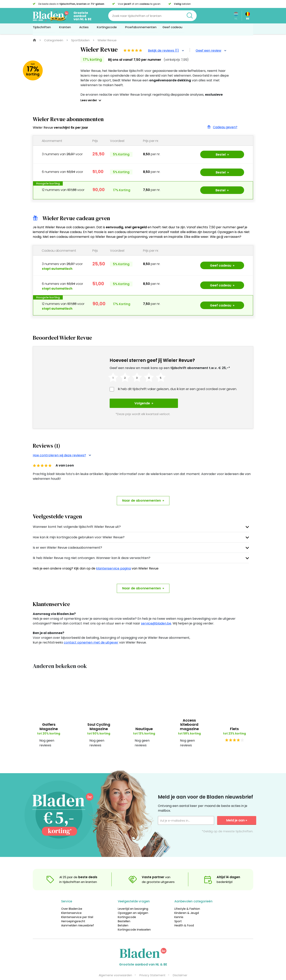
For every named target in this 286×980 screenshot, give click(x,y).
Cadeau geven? (222, 127)
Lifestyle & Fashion (187, 900)
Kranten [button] (66, 28)
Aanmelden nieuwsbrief (78, 917)
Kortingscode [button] (108, 28)
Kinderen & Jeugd (187, 904)
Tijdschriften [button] (43, 28)
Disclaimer (180, 967)
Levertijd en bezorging (133, 900)
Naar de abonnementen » (143, 492)
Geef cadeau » (222, 265)
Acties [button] (85, 28)
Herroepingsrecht (73, 913)
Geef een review (211, 51)
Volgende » (138, 403)
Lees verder (89, 100)
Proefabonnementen (141, 28)
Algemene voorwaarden (115, 967)
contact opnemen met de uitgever (91, 634)
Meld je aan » (237, 812)
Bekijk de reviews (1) (166, 51)
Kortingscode (127, 909)
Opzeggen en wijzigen (133, 904)
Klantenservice (71, 904)
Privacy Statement (152, 967)
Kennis (179, 909)
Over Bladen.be (72, 900)
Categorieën (54, 40)
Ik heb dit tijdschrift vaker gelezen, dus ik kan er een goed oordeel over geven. (177, 389)
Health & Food (184, 917)
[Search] (152, 16)
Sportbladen (80, 40)
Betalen (123, 917)
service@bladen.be (156, 615)
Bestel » (222, 155)
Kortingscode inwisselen (134, 921)
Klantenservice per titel (77, 909)
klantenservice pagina (114, 560)
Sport (178, 913)
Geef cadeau (172, 28)
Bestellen (124, 913)
